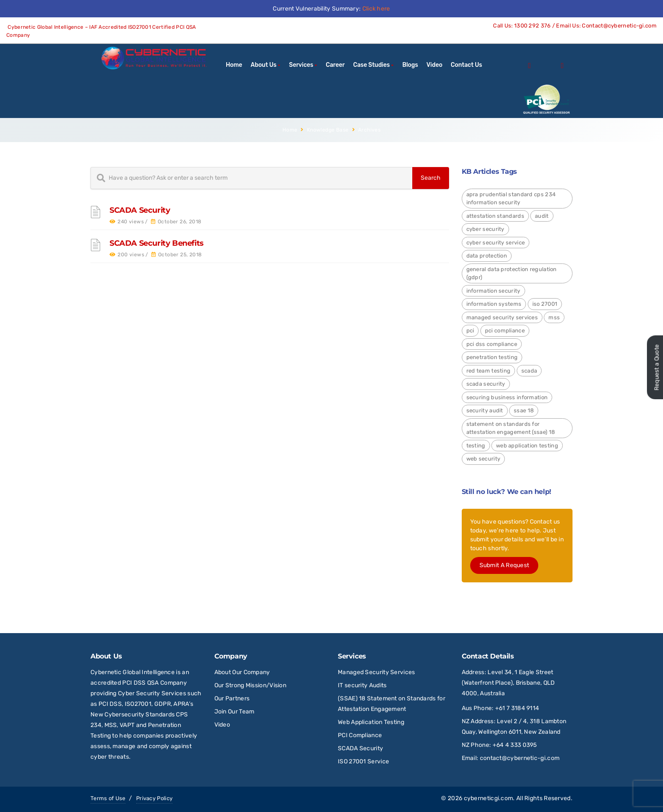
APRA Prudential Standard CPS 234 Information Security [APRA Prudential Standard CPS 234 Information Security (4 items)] (511, 199)
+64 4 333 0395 (515, 745)
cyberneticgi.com (489, 798)
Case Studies (371, 65)
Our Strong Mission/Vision (251, 685)
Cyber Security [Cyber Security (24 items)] (485, 229)
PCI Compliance (360, 735)
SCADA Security (140, 210)
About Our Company (242, 672)
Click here (376, 9)
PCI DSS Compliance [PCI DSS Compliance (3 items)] (492, 344)
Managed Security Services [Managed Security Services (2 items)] (502, 317)
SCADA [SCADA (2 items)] (529, 371)
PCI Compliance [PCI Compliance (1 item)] (505, 331)
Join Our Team (234, 712)
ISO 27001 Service (363, 761)
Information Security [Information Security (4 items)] (493, 291)
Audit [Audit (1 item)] (542, 216)
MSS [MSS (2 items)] (554, 317)
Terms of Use (108, 798)
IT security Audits (362, 685)
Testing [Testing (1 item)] (476, 446)
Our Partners (232, 698)
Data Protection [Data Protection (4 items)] (487, 256)
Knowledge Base (328, 130)
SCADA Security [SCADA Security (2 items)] (486, 384)
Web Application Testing (371, 722)
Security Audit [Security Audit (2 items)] (485, 410)
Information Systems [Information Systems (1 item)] (494, 304)
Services (301, 65)
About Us (264, 65)
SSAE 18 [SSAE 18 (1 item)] (524, 410)
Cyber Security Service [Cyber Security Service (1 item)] (496, 243)
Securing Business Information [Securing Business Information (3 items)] (507, 397)
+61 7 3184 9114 (517, 708)
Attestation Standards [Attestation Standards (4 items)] (495, 216)
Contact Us (466, 65)
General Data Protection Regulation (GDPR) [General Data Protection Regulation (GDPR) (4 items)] (512, 273)
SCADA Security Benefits (157, 243)
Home (234, 65)
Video (434, 65)
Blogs (410, 65)
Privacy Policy (154, 798)
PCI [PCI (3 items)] (470, 331)
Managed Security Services (377, 672)
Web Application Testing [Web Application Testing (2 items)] (527, 446)
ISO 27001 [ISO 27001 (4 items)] (545, 304)
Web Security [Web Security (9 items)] (484, 459)
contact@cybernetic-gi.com (520, 758)
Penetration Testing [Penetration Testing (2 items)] (492, 357)
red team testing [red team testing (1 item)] (489, 371)
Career (336, 65)
